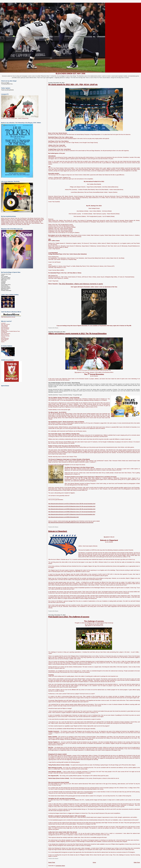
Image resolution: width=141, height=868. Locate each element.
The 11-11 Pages (5, 83)
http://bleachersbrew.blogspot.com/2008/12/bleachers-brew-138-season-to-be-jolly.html (71, 522)
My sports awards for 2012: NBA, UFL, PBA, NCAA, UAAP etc (73, 84)
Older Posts (137, 862)
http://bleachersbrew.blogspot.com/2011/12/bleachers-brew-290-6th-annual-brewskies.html (72, 504)
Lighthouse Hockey (6, 279)
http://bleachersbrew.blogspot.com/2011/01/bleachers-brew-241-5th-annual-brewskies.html (72, 506)
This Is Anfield (4, 276)
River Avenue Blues (6, 278)
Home (94, 862)
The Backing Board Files (7, 84)
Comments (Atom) (60, 866)
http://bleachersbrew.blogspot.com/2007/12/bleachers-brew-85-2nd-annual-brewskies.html (72, 514)
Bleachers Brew (23, 8)
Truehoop (3, 281)
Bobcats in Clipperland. (58, 531)
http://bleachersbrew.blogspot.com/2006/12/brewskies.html (63, 517)
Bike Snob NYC (5, 289)
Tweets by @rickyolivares (7, 90)
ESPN (3, 275)
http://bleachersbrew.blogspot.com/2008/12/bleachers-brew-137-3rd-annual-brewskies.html (72, 512)
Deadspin (3, 282)
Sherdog (3, 283)
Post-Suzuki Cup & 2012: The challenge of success (69, 617)
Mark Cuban (4, 280)
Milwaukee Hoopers (6, 288)
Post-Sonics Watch (6, 287)
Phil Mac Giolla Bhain (6, 290)
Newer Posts (52, 862)
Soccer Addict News (6, 285)
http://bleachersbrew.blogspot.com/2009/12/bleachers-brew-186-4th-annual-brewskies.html (72, 509)
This (76, 372)
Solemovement (5, 286)
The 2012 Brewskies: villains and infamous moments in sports (81, 284)
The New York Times (6, 274)
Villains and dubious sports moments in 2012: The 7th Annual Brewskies (77, 333)
